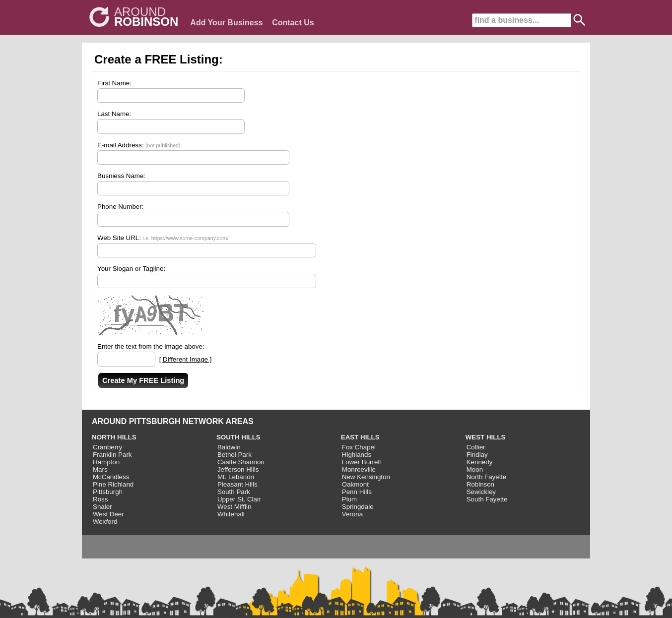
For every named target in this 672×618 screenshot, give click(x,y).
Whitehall (231, 514)
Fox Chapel (359, 447)
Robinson (480, 484)
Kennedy (480, 462)
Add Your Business (226, 23)
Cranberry (107, 447)
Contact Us (293, 23)
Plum (349, 499)
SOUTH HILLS (238, 437)
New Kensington (366, 477)
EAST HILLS (360, 437)
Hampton (106, 462)
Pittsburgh (108, 492)
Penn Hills (357, 492)
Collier (476, 447)
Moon (475, 469)
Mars (100, 469)
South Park (234, 492)
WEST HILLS (486, 437)
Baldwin (229, 447)
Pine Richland (113, 484)
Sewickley (481, 492)
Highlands (357, 455)
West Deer (108, 514)
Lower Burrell (362, 462)
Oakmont (355, 484)
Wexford (105, 522)
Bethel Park (235, 455)
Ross (100, 499)
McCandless (111, 477)
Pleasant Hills (237, 484)
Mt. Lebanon (236, 477)
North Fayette (487, 477)
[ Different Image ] (186, 359)
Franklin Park (112, 455)
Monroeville (359, 469)
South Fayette (487, 499)
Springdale (358, 507)
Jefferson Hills (238, 469)
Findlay (477, 455)
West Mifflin (234, 507)
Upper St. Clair (239, 499)
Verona (352, 514)
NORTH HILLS (114, 437)
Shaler (102, 507)
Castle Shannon (241, 462)
